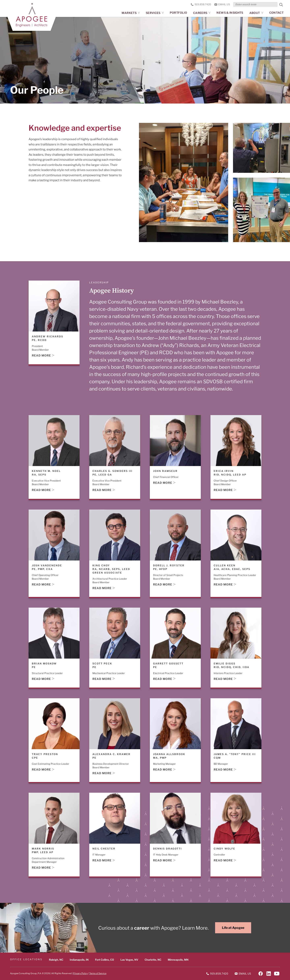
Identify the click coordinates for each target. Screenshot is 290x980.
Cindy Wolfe (224, 848)
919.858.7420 (201, 4)
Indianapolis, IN (79, 960)
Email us (222, 4)
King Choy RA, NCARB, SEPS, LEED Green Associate (111, 569)
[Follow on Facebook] (261, 974)
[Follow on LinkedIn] (269, 974)
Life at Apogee (233, 928)
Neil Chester (104, 848)
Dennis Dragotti (167, 848)
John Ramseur (165, 471)
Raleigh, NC (56, 960)
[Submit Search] (281, 5)
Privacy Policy (80, 973)
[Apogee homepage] (32, 15)
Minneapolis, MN (178, 960)
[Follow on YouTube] (277, 974)
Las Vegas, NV (129, 960)
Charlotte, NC (153, 960)
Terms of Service (98, 973)
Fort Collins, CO (105, 960)
